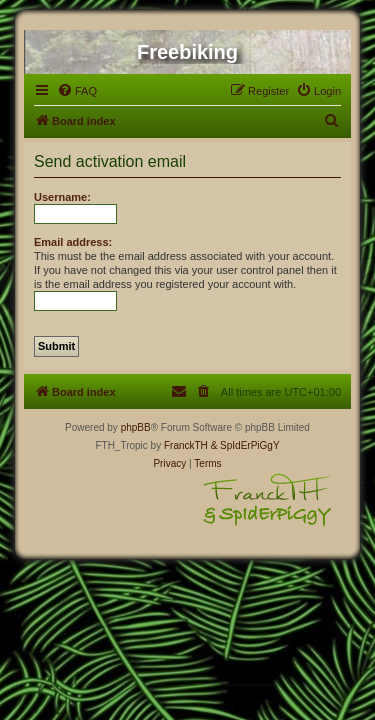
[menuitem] (77, 91)
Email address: (73, 242)
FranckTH (186, 445)
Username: (62, 197)
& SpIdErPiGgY (245, 445)
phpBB (136, 427)
